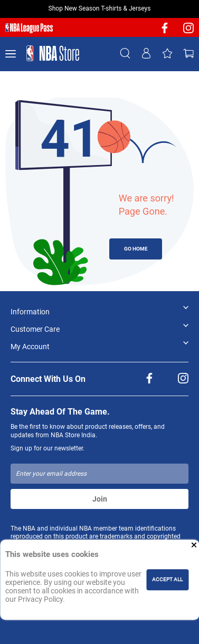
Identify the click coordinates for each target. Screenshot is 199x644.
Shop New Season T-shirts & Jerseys (100, 8)
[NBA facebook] (165, 31)
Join (100, 499)
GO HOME (136, 249)
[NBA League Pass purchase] (29, 28)
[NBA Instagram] (188, 31)
